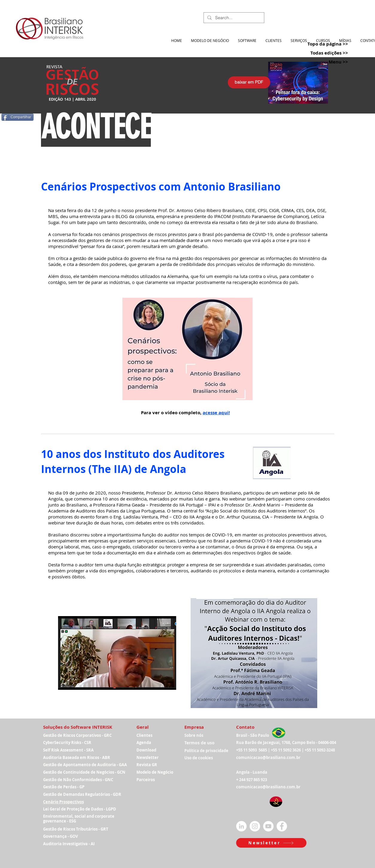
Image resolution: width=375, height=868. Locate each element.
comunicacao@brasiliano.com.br (268, 757)
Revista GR (147, 765)
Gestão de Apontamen (65, 765)
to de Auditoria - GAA (107, 765)
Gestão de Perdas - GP (64, 787)
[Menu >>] (321, 62)
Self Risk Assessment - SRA (68, 750)
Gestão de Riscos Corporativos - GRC (77, 735)
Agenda (144, 743)
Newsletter (148, 757)
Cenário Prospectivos (63, 802)
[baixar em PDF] (249, 82)
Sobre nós (194, 735)
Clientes (144, 735)
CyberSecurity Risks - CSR (67, 743)
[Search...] (233, 18)
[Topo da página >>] (321, 44)
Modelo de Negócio (155, 772)
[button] (271, 843)
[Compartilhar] (18, 117)
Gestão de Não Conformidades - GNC (78, 780)
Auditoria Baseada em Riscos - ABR (77, 757)
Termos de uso (199, 743)
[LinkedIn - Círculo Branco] (241, 826)
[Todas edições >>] (321, 53)
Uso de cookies (199, 758)
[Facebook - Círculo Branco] (282, 826)
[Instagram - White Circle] (255, 826)
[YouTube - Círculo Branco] (268, 826)
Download (146, 750)
